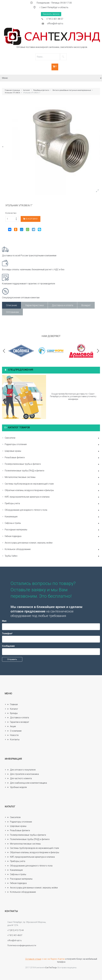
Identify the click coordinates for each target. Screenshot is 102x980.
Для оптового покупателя (21, 770)
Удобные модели (17, 787)
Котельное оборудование (52, 549)
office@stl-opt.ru (55, 24)
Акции (12, 726)
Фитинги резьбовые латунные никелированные (72, 90)
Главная (13, 704)
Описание (12, 305)
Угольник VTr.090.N (12, 93)
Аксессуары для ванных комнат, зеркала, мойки (29, 543)
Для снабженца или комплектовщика (27, 783)
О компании (14, 731)
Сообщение (8, 646)
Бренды (12, 713)
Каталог (27, 90)
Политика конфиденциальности (22, 945)
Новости (13, 735)
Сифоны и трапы (52, 523)
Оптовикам (12, 312)
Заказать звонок (51, 14)
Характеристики (34, 305)
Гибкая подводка (52, 536)
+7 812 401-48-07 (55, 19)
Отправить (12, 659)
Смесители (52, 438)
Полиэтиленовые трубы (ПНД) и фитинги (52, 471)
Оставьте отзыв (33, 959)
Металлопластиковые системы (52, 477)
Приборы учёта (52, 504)
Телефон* (7, 634)
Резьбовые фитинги (41, 90)
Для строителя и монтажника (23, 774)
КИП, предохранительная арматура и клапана (52, 497)
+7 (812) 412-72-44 (16, 930)
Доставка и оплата (62, 305)
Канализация (52, 517)
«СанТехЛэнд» (51, 968)
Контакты (13, 740)
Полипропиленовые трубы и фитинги (52, 464)
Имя (4, 621)
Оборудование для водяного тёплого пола (52, 510)
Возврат (86, 305)
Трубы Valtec (52, 556)
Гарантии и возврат (18, 722)
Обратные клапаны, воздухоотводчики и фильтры (52, 491)
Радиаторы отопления (52, 445)
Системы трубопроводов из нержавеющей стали (52, 484)
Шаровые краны (52, 451)
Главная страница (12, 90)
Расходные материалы (52, 530)
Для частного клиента (20, 778)
